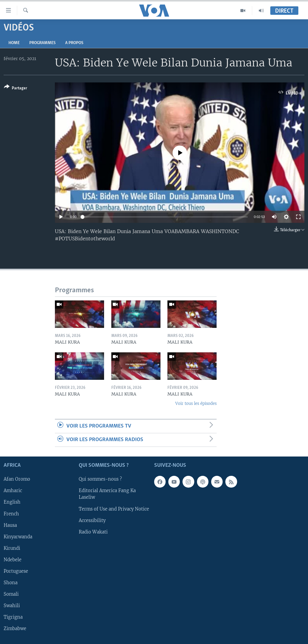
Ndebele (13, 560)
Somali (11, 594)
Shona (11, 583)
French (11, 514)
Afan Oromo (17, 479)
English (12, 502)
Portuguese (16, 571)
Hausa (10, 525)
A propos (74, 43)
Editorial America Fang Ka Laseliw (107, 494)
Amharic (13, 491)
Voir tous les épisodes (196, 404)
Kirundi (12, 548)
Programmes (42, 43)
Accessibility (92, 521)
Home (14, 43)
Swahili (12, 606)
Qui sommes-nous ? (100, 479)
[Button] (16, 89)
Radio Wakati (93, 532)
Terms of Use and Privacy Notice (114, 509)
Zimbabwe (15, 629)
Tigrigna (13, 617)
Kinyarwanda (18, 537)
